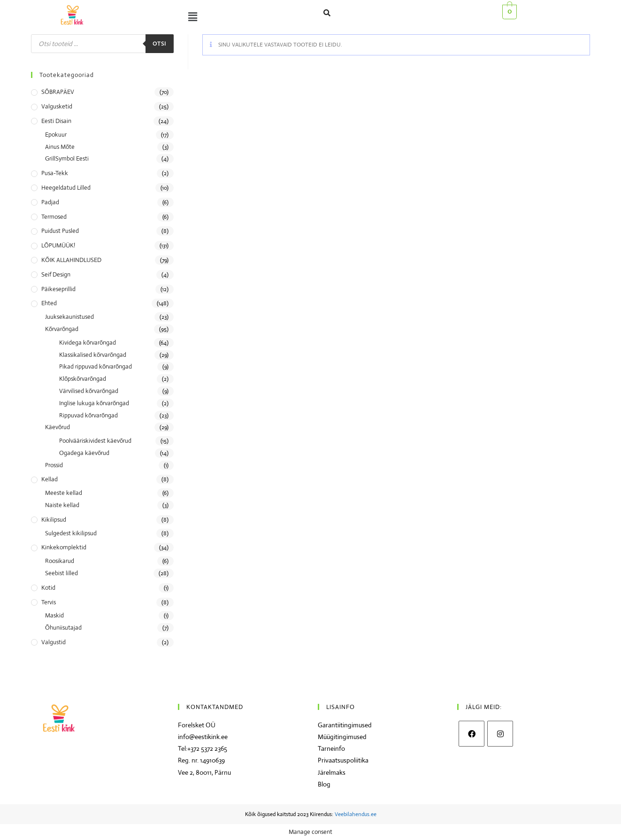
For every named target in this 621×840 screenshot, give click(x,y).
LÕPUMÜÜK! (58, 245)
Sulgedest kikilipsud (71, 533)
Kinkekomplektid (64, 547)
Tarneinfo (331, 748)
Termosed (54, 217)
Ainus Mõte (60, 147)
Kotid (48, 588)
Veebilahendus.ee (356, 814)
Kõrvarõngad (62, 329)
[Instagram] (500, 734)
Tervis (49, 602)
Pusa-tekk (55, 173)
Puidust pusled (60, 231)
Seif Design (56, 274)
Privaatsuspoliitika (343, 760)
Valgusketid (57, 106)
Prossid (54, 465)
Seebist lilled (61, 573)
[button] (191, 17)
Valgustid (54, 642)
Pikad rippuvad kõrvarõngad (96, 366)
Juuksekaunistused (69, 317)
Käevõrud (57, 427)
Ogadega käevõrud (84, 453)
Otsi (160, 44)
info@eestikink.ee (203, 737)
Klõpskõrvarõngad (83, 379)
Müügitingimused (342, 737)
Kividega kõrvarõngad (88, 343)
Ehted (49, 303)
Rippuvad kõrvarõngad (88, 415)
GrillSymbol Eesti (67, 158)
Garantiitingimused (345, 725)
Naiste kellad (62, 505)
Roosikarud (60, 561)
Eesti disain (56, 121)
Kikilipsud (54, 520)
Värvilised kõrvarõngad (89, 391)
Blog (324, 784)
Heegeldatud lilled (66, 188)
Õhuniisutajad (63, 628)
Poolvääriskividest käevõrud (95, 441)
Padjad (50, 202)
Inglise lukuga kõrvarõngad (94, 403)
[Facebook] (471, 734)
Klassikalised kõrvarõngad (93, 355)
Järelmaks (332, 772)
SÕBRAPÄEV (58, 92)
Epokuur (56, 135)
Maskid (54, 615)
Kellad (50, 479)
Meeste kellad (64, 493)
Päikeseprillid (58, 289)
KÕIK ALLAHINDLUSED (71, 260)
